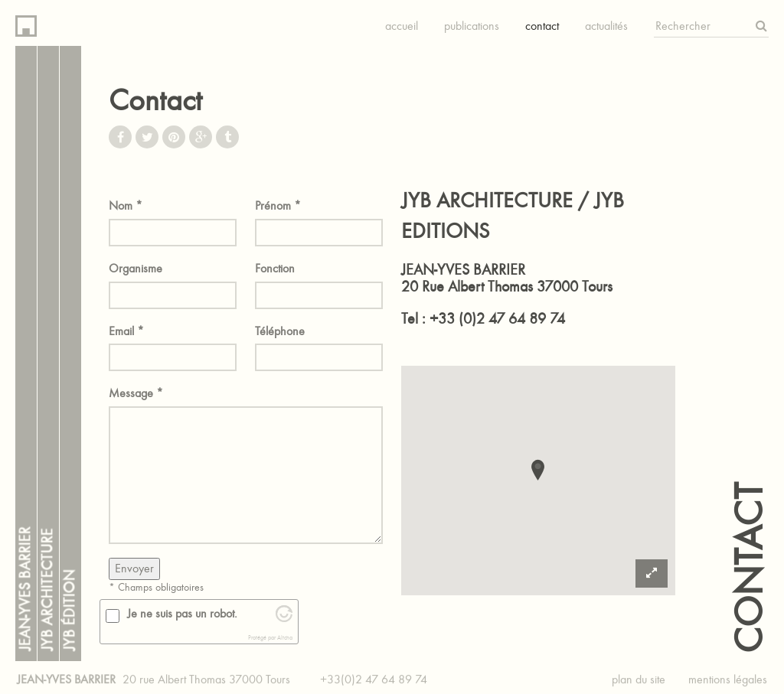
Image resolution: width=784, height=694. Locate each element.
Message (136, 393)
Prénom (278, 205)
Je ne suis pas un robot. (182, 613)
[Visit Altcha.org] (284, 618)
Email (126, 331)
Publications (472, 26)
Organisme (136, 268)
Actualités (606, 26)
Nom (126, 205)
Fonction (275, 268)
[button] (538, 469)
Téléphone (280, 331)
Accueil (402, 26)
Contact (542, 26)
